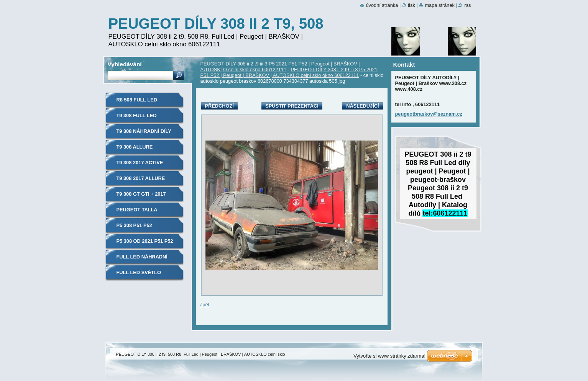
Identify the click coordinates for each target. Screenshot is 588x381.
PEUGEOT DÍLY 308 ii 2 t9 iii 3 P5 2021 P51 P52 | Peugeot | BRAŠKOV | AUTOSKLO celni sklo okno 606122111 (280, 67)
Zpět (205, 305)
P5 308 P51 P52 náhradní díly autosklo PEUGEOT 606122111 (143, 228)
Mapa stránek (440, 5)
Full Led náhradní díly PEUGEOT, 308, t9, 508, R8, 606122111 (145, 259)
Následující (362, 106)
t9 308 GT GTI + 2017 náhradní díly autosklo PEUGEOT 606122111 (143, 197)
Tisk (411, 5)
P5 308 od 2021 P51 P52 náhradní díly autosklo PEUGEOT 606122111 (145, 244)
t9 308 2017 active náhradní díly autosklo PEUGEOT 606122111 (143, 165)
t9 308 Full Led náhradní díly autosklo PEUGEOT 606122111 (143, 118)
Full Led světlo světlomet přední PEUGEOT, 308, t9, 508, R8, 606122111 (144, 275)
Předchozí (219, 106)
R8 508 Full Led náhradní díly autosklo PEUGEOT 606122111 (143, 102)
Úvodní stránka (382, 5)
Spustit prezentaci (292, 106)
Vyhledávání (125, 64)
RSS (467, 5)
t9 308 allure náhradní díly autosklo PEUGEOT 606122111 (143, 150)
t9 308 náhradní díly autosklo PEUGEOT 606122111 (144, 134)
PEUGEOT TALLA (137, 210)
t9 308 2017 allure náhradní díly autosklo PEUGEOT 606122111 (143, 181)
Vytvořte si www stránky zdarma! (389, 356)
